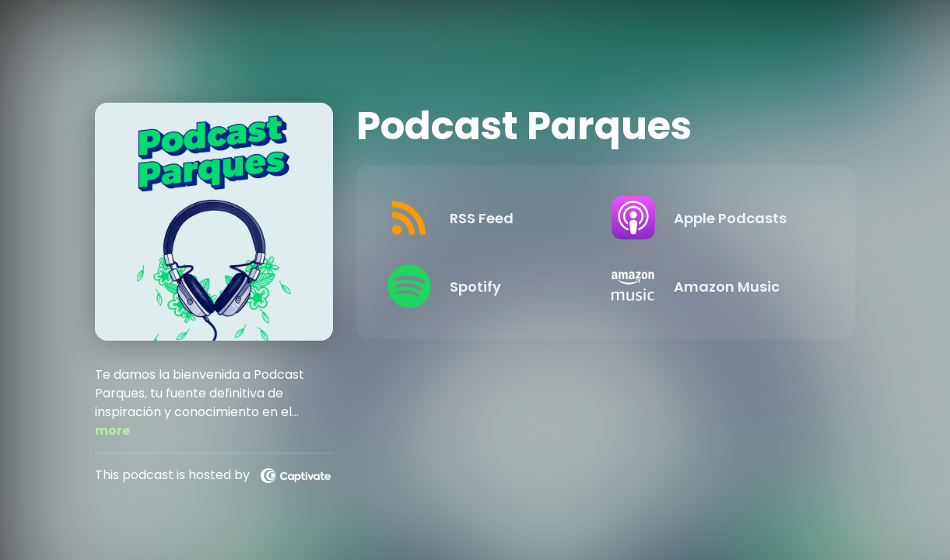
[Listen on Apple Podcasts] (712, 218)
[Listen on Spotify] (487, 286)
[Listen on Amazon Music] (712, 286)
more (112, 430)
